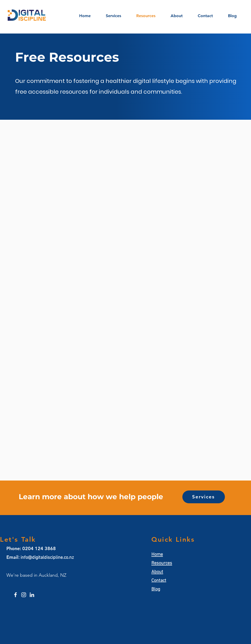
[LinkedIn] (32, 595)
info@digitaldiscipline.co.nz (47, 558)
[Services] (204, 497)
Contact (159, 581)
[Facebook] (15, 595)
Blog (156, 589)
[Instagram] (24, 595)
